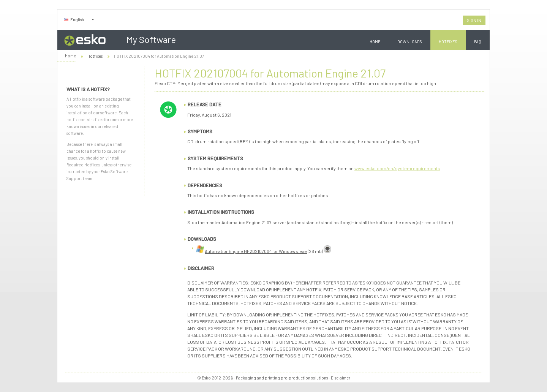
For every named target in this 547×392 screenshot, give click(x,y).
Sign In (474, 20)
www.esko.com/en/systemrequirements (397, 168)
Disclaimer (341, 378)
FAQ (478, 42)
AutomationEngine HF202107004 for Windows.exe (256, 251)
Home (375, 42)
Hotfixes (448, 42)
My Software (151, 39)
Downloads (410, 42)
